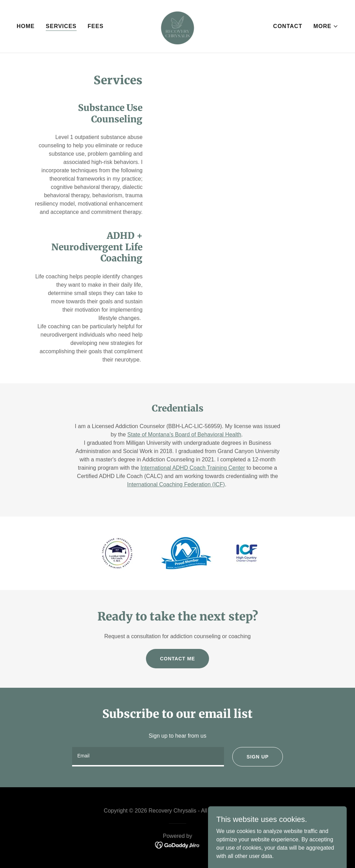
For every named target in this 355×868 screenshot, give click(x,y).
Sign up (258, 757)
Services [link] (61, 26)
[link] (177, 26)
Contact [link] (288, 26)
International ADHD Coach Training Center (193, 468)
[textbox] (148, 757)
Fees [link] (96, 26)
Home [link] (26, 26)
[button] (326, 26)
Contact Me (177, 659)
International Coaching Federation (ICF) (176, 484)
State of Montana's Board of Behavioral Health (184, 435)
